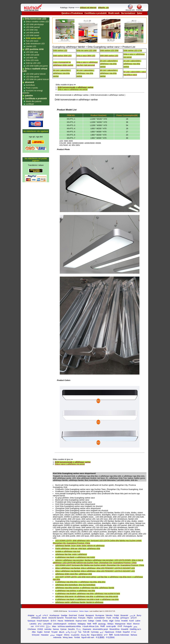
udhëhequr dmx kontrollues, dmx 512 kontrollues (75, 585)
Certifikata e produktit (96, 13)
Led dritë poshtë (33, 33)
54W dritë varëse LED (109, 56)
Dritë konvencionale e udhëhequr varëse (76, 87)
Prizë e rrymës (32, 88)
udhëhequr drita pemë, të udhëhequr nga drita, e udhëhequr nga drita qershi (87, 596)
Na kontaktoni (128, 13)
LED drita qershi (33, 77)
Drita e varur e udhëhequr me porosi (73, 89)
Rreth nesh (114, 13)
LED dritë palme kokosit (36, 74)
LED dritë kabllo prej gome (37, 66)
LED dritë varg (32, 52)
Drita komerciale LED (36, 19)
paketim (29, 96)
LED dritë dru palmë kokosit (37, 79)
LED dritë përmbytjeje (35, 24)
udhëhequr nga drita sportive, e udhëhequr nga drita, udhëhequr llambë (85, 588)
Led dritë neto (32, 58)
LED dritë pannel (33, 27)
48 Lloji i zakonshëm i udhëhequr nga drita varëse (109, 73)
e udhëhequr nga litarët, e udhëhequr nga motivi (75, 557)
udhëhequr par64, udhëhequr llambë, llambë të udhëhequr (79, 602)
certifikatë (30, 104)
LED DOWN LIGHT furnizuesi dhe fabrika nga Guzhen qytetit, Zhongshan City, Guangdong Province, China (100, 565)
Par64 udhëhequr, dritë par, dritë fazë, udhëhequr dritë (78, 548)
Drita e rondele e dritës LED (37, 22)
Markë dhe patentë (34, 101)
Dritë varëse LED (60, 50)
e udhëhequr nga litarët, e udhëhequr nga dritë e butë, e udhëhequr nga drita (87, 599)
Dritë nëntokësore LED (35, 44)
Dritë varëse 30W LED (62, 56)
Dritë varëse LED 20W (109, 50)
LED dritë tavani (33, 35)
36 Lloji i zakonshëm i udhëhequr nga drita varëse (85, 73)
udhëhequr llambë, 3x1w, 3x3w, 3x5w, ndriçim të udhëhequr (80, 546)
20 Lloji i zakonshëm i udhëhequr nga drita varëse (109, 64)
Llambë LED (31, 46)
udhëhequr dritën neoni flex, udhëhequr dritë (74, 574)
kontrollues (30, 85)
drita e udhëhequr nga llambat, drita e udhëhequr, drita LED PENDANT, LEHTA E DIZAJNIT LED (95, 568)
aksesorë (29, 82)
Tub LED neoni (32, 41)
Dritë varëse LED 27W (133, 50)
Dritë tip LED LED (33, 63)
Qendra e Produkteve (72, 13)
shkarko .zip (103, 8)
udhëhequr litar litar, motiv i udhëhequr (71, 554)
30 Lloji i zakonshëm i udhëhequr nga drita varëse (62, 73)
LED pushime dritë (34, 49)
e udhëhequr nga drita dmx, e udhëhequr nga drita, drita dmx (80, 582)
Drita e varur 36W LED (86, 56)
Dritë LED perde (33, 55)
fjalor (140, 13)
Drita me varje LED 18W (87, 50)
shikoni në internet (88, 8)
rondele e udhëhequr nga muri (68, 551)
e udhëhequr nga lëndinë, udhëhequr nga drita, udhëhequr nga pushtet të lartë (88, 594)
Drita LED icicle (32, 60)
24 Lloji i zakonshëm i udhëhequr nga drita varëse (132, 64)
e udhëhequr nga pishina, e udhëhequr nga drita (75, 591)
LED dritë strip (32, 30)
